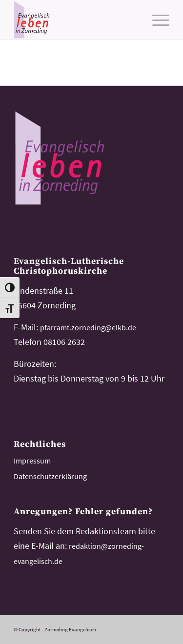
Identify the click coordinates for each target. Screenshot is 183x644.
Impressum (32, 461)
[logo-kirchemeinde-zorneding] (76, 20)
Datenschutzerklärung (50, 476)
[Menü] (156, 20)
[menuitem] (156, 20)
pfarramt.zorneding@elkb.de (88, 327)
